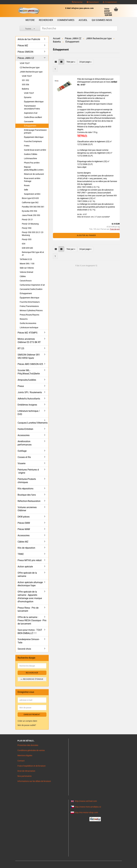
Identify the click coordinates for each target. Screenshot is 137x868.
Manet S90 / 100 (27, 264)
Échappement (30, 126)
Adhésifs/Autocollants (29, 399)
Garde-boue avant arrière (35, 150)
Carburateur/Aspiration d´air (32, 285)
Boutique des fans (27, 495)
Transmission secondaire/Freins (32, 107)
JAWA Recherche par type (31, 72)
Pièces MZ (23, 46)
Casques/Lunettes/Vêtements (33, 423)
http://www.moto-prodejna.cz (88, 807)
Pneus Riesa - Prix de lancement (28, 609)
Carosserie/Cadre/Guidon (31, 289)
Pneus (21, 386)
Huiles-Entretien (25, 429)
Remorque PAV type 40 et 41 (33, 254)
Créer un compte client (27, 721)
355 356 (25, 85)
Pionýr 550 (27, 228)
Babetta (25, 89)
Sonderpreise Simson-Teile (29, 641)
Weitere (30, 20)
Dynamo (28, 97)
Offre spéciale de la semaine (27, 574)
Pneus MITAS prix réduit (30, 560)
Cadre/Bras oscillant (33, 117)
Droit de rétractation (26, 771)
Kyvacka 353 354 (29, 211)
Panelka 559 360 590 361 (33, 207)
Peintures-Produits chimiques (27, 481)
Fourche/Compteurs (33, 141)
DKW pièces (24, 517)
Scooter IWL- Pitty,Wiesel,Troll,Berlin (29, 372)
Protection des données (28, 745)
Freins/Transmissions (29, 306)
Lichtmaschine (30, 158)
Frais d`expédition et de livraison (32, 766)
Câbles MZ (23, 542)
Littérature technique (29, 328)
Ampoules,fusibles (27, 380)
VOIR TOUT (25, 63)
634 (24, 244)
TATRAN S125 (26, 259)
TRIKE (21, 554)
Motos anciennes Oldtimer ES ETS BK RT (29, 341)
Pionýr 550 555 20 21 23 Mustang (33, 234)
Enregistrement (110, 2)
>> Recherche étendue (32, 679)
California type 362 (30, 202)
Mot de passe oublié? (27, 725)
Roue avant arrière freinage (32, 180)
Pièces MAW (24, 529)
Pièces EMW (24, 523)
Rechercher (77, 2)
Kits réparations (25, 489)
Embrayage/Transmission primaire (35, 131)
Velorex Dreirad (26, 272)
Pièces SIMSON (25, 52)
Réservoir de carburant (34, 174)
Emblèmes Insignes (27, 405)
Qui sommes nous (102, 20)
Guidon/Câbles (31, 154)
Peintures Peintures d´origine (28, 471)
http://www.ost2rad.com (86, 801)
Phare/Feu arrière (32, 163)
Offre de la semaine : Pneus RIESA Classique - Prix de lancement (32, 620)
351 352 (25, 80)
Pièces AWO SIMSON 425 (30, 364)
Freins (27, 146)
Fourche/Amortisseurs (30, 302)
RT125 (21, 348)
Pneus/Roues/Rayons (29, 315)
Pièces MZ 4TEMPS (28, 333)
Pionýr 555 (27, 239)
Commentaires (66, 20)
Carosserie (29, 121)
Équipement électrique (34, 102)
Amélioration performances (25, 443)
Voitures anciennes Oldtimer (27, 509)
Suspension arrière (32, 194)
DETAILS (82, 135)
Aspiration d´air (31, 113)
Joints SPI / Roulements (30, 392)
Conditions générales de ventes (31, 750)
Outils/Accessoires (28, 323)
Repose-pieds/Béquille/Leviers (34, 168)
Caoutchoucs (26, 281)
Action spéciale (25, 567)
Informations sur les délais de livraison (34, 781)
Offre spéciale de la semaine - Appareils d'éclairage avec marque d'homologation (30, 597)
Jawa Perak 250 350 (31, 215)
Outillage (22, 451)
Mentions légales (25, 755)
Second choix (24, 649)
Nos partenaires (24, 776)
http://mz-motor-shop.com (86, 812)
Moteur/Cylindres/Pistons (31, 310)
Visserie (22, 463)
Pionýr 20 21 (27, 220)
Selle (26, 190)
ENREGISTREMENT (32, 715)
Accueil (83, 20)
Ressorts (24, 319)
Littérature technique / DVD (29, 413)
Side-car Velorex (27, 268)
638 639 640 (27, 248)
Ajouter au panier (86, 235)
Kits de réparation (26, 548)
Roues (27, 185)
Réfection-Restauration (29, 501)
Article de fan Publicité (29, 39)
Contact (21, 761)
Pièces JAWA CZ (26, 58)
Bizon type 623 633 (30, 198)
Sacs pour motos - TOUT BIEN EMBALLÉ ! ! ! (30, 632)
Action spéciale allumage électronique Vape (30, 584)
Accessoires (24, 435)
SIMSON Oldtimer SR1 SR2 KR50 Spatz (29, 356)
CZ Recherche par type (30, 67)
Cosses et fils (24, 457)
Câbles (23, 276)
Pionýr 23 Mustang (30, 224)
